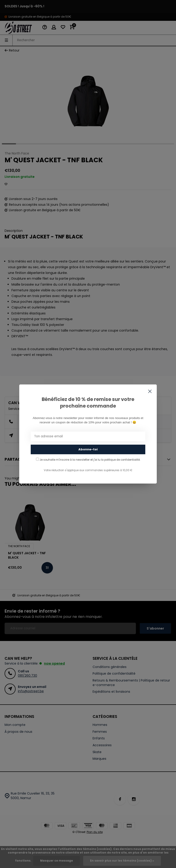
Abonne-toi (88, 449)
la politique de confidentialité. (121, 460)
